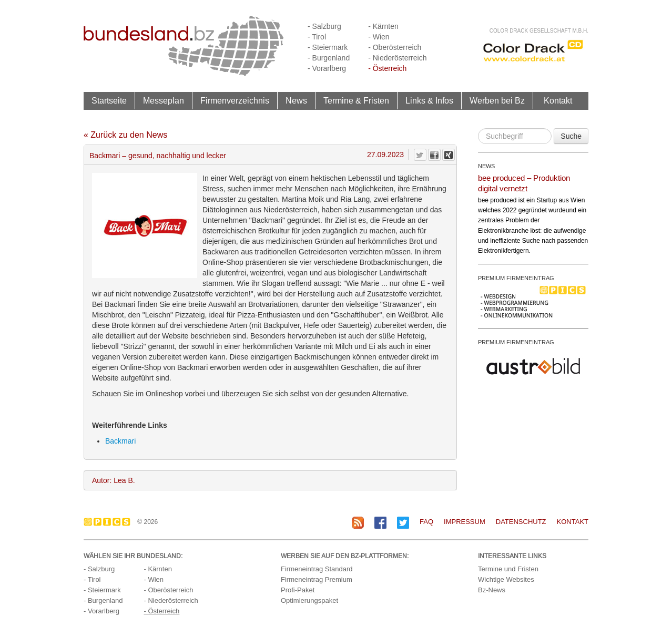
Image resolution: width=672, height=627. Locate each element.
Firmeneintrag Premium (317, 579)
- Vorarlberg (327, 68)
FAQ (426, 522)
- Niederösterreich (397, 58)
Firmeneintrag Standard (317, 569)
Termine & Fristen (356, 100)
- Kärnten (383, 26)
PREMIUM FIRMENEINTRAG (516, 278)
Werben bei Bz (497, 100)
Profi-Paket (298, 590)
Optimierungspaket (309, 600)
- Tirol (317, 37)
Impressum (465, 522)
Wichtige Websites (506, 579)
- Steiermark (328, 47)
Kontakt (558, 100)
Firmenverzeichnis (235, 100)
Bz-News (492, 590)
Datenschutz (521, 522)
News (296, 100)
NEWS (486, 166)
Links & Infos (429, 100)
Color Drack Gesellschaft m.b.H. (539, 31)
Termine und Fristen (508, 569)
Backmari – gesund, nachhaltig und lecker (158, 156)
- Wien (379, 37)
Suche (571, 136)
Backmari (120, 441)
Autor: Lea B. (114, 480)
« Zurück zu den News (125, 135)
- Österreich (387, 68)
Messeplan (164, 100)
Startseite (109, 100)
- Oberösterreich (395, 47)
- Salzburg (324, 26)
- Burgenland (329, 58)
